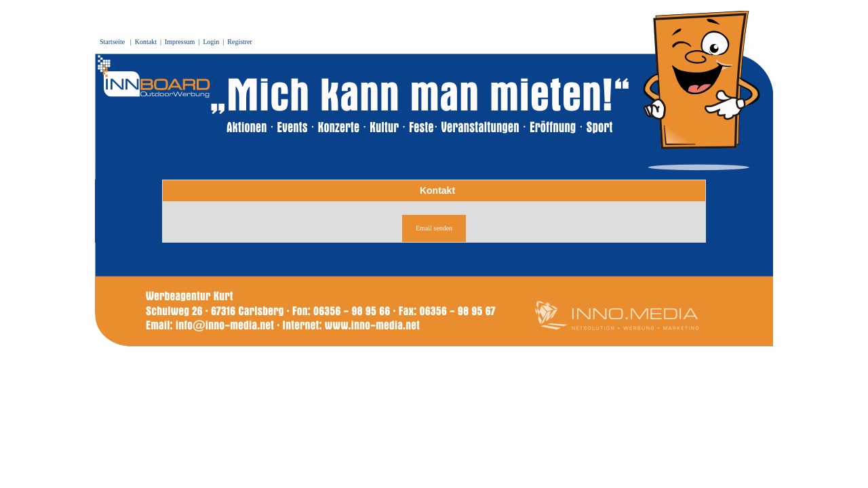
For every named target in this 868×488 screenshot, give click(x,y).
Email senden (434, 228)
